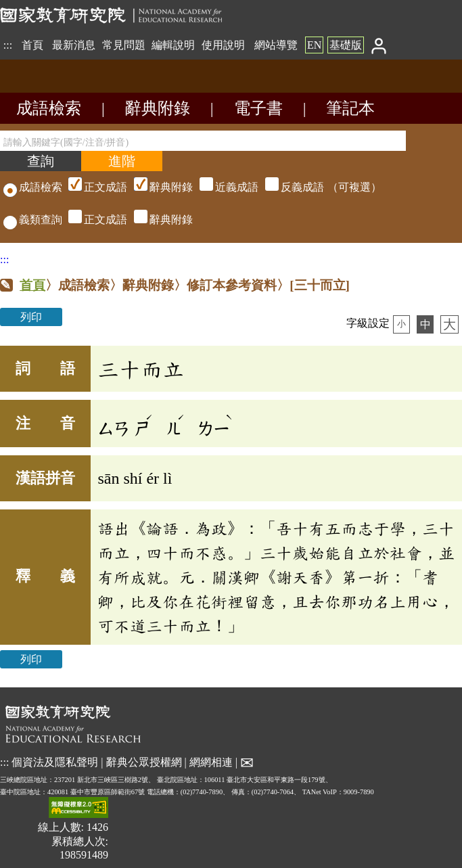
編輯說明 (173, 45)
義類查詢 (33, 220)
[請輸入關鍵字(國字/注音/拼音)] (203, 141)
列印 (31, 317)
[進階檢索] (122, 161)
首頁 (32, 45)
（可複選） (223, 187)
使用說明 (223, 45)
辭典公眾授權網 (144, 761)
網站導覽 (276, 45)
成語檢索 (49, 108)
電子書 (258, 108)
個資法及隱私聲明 (55, 761)
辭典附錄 (158, 108)
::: (8, 45)
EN (314, 45)
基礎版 (346, 45)
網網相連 (211, 761)
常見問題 (124, 45)
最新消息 (74, 45)
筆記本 (350, 108)
